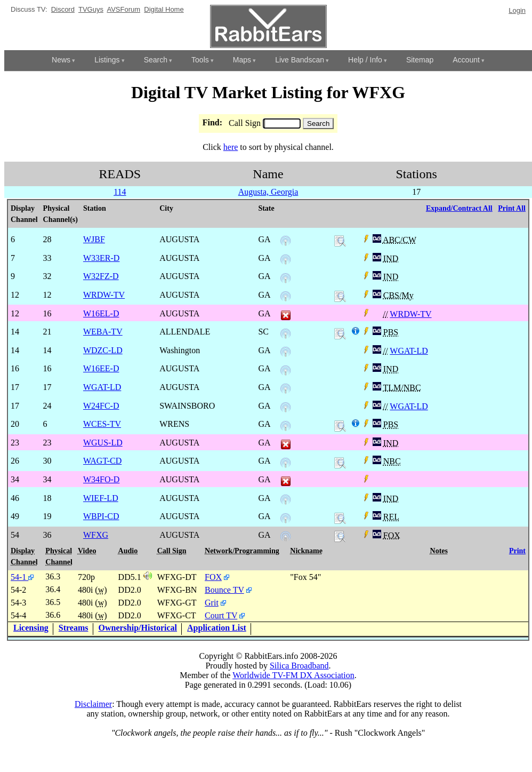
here (231, 147)
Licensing (31, 628)
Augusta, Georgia (268, 192)
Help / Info (365, 60)
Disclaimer (93, 704)
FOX (213, 577)
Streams (74, 628)
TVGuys (91, 9)
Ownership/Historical (138, 628)
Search (156, 60)
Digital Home (164, 9)
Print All (512, 208)
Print (517, 551)
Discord (63, 9)
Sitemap (420, 60)
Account (466, 60)
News (61, 60)
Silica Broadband (299, 666)
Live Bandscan (300, 60)
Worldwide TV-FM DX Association (293, 675)
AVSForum (123, 9)
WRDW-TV (410, 314)
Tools (200, 60)
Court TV (221, 615)
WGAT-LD (409, 351)
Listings (107, 60)
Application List (217, 628)
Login (517, 10)
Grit (212, 603)
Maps (242, 60)
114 (120, 192)
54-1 (22, 577)
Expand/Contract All (459, 208)
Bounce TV (224, 590)
